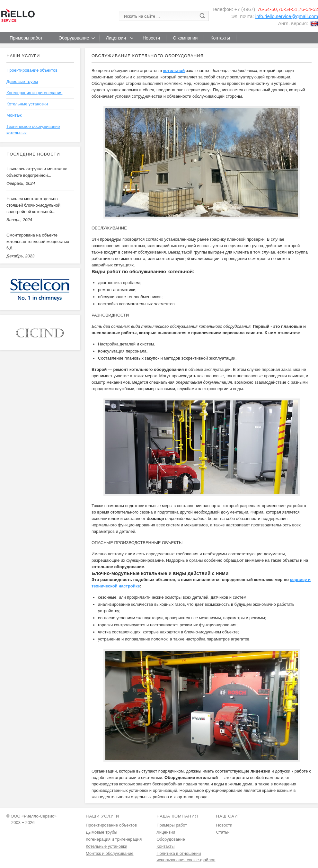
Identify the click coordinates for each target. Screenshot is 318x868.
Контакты (165, 846)
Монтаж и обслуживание (110, 853)
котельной (174, 71)
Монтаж (14, 115)
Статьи (223, 832)
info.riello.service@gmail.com (287, 16)
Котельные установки (27, 104)
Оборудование (171, 839)
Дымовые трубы (22, 81)
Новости (224, 825)
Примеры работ (172, 825)
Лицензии (166, 832)
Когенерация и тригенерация (34, 93)
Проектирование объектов (32, 70)
